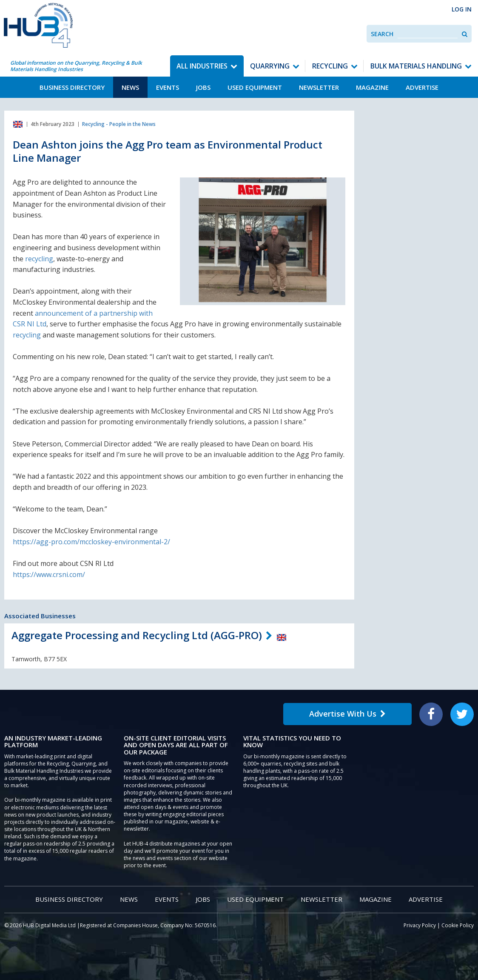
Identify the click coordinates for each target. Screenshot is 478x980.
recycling (39, 259)
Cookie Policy (458, 925)
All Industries (202, 66)
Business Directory (72, 87)
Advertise (422, 87)
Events (168, 87)
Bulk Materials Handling (416, 66)
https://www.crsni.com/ (49, 574)
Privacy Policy (420, 925)
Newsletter (319, 87)
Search (382, 34)
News (130, 87)
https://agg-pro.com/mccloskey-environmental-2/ (91, 542)
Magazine (372, 87)
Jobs (203, 87)
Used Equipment (255, 87)
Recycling (330, 66)
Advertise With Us (347, 714)
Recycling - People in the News (119, 124)
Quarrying (270, 66)
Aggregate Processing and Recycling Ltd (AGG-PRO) (137, 635)
